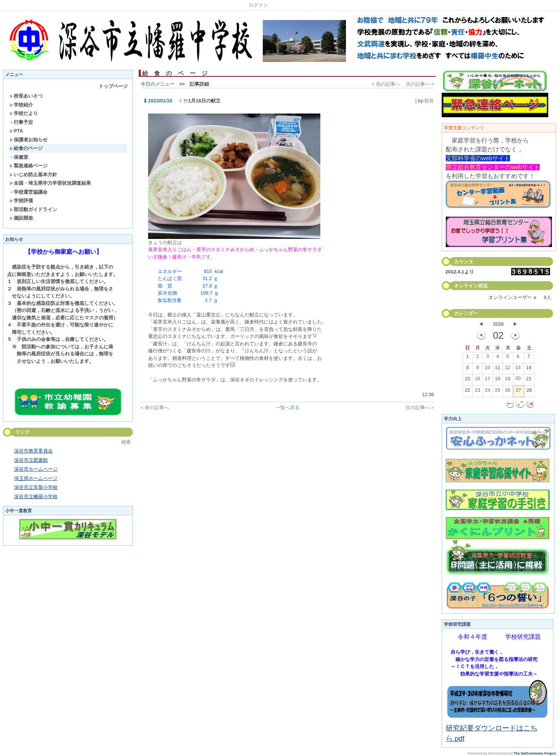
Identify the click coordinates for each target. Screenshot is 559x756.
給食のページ (26, 148)
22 (467, 392)
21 (529, 380)
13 (518, 369)
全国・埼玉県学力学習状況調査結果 (50, 183)
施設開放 (21, 218)
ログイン (258, 5)
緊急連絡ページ (29, 166)
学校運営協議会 (29, 192)
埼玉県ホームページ (36, 478)
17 (487, 380)
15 (467, 380)
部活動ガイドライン (33, 209)
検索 (126, 442)
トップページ (113, 86)
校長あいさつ (26, 96)
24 (487, 392)
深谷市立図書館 (31, 460)
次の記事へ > (420, 84)
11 (497, 369)
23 (477, 392)
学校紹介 (21, 105)
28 (529, 392)
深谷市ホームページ (36, 469)
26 (507, 392)
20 (518, 380)
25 (497, 392)
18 (497, 380)
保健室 (19, 157)
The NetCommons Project (535, 753)
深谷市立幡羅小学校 (36, 497)
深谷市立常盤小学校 (36, 487)
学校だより (24, 113)
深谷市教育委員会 (33, 451)
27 (518, 392)
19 (507, 380)
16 (477, 380)
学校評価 (21, 200)
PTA (16, 131)
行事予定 (21, 122)
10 (487, 369)
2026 (498, 324)
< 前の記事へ (386, 84)
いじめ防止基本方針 (33, 175)
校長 (429, 101)
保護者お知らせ (29, 140)
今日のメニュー (158, 84)
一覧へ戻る (287, 407)
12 (507, 369)
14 (529, 369)
